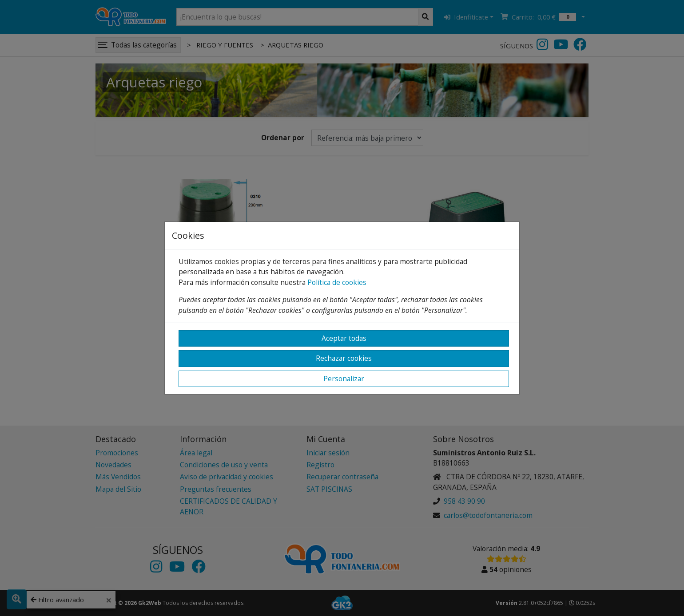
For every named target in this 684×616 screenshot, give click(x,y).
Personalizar (344, 379)
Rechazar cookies (344, 358)
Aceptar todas (344, 338)
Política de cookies (337, 282)
